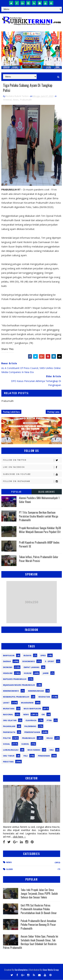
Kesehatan (44, 697)
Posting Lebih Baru (11, 412)
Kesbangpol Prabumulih (16, 697)
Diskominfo (29, 662)
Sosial (6, 744)
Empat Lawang (32, 668)
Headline (8, 673)
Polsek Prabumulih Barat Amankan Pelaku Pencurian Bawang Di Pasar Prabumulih (38, 925)
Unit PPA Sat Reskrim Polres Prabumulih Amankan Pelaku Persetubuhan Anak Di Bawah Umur (39, 909)
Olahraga (31, 721)
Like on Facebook (32, 467)
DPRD (43, 656)
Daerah (7, 662)
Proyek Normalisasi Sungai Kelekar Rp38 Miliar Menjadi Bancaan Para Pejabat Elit (40, 530)
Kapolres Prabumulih (15, 679)
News (16, 100)
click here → (19, 837)
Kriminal (7, 100)
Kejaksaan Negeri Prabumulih (19, 685)
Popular (16, 492)
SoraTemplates (21, 970)
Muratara (9, 709)
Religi (50, 738)
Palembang (30, 727)
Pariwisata (9, 732)
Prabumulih (26, 100)
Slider (9, 869)
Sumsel (25, 744)
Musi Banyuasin (32, 709)
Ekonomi (8, 668)
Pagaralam (9, 727)
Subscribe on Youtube (32, 475)
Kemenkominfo (11, 691)
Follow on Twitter (32, 460)
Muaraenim (27, 703)
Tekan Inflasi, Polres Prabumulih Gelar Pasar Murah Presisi (39, 559)
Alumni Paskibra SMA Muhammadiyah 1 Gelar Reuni (39, 500)
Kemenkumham (36, 691)
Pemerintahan (32, 732)
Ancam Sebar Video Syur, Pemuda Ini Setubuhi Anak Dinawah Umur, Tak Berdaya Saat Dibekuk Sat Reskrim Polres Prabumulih (31, 942)
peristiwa (8, 762)
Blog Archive (47, 492)
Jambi (46, 673)
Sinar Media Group (51, 970)
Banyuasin (9, 656)
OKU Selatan (10, 721)
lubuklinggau (11, 750)
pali (26, 756)
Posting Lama (53, 412)
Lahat (6, 703)
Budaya (27, 656)
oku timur (9, 756)
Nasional (8, 715)
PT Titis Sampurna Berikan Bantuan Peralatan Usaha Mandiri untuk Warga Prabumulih (39, 517)
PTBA (49, 721)
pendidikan (44, 756)
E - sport (50, 662)
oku (51, 750)
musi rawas (34, 750)
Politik (7, 738)
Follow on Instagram (32, 482)
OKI (43, 715)
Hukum (28, 673)
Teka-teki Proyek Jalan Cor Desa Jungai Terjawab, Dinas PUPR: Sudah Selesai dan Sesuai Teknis (39, 894)
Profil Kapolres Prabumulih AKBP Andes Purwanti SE (39, 545)
